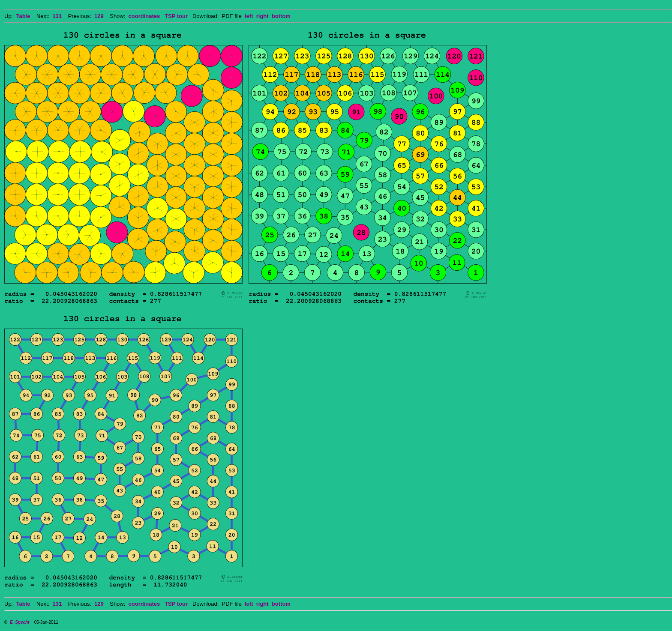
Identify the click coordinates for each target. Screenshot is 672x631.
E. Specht (20, 622)
